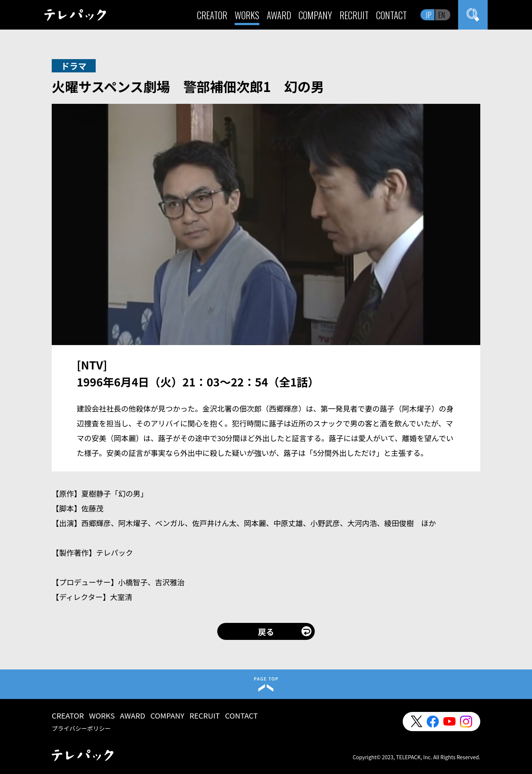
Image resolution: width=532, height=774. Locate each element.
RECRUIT (354, 15)
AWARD (279, 15)
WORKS (247, 15)
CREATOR (212, 15)
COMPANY (315, 15)
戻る (266, 631)
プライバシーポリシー (81, 728)
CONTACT (391, 15)
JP (429, 15)
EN (442, 15)
